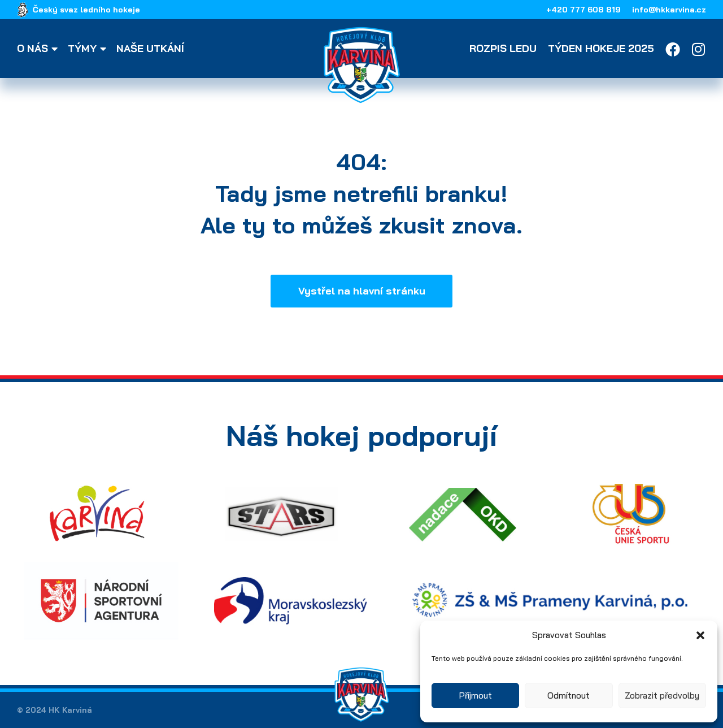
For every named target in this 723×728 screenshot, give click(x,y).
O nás (39, 49)
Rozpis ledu (503, 49)
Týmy (89, 49)
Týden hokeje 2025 (601, 49)
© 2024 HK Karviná (55, 710)
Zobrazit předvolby (662, 695)
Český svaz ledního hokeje (86, 10)
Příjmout (476, 695)
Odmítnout (569, 695)
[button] (700, 635)
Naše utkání (150, 49)
